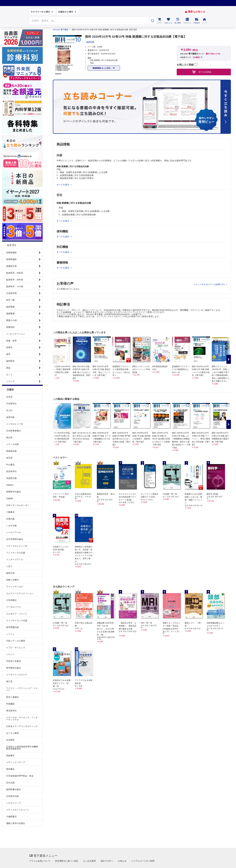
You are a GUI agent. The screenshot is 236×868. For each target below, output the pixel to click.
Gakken (10, 485)
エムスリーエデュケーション (20, 593)
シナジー (10, 654)
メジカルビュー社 (15, 424)
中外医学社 (11, 404)
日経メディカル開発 (16, 641)
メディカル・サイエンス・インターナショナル (22, 718)
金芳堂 (9, 458)
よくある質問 (89, 861)
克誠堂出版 (11, 478)
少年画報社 (11, 600)
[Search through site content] (89, 21)
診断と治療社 (12, 580)
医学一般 (10, 300)
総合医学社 (11, 471)
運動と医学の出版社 (16, 823)
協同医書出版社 (14, 789)
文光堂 (9, 397)
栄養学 (9, 347)
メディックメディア (16, 762)
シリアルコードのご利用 (143, 861)
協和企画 (10, 573)
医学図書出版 (12, 627)
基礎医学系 (11, 266)
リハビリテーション (16, 334)
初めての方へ (107, 861)
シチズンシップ (14, 803)
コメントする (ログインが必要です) (209, 284)
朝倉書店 (10, 756)
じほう (9, 566)
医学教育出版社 (14, 668)
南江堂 (9, 681)
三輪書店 (10, 512)
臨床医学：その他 (15, 286)
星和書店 (10, 769)
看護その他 (11, 320)
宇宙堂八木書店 (14, 661)
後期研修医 (11, 259)
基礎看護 (10, 314)
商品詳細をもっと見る (102, 68)
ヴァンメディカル (15, 587)
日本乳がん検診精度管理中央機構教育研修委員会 (22, 748)
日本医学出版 (12, 796)
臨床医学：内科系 (15, 273)
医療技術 (10, 327)
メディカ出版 (12, 444)
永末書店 (10, 740)
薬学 (8, 354)
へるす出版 (11, 526)
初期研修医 (11, 253)
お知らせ (122, 861)
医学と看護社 (12, 697)
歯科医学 (10, 361)
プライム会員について (40, 861)
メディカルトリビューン (18, 810)
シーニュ (10, 634)
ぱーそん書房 (12, 733)
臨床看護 (10, 307)
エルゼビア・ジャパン (17, 614)
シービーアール (14, 532)
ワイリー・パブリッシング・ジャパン (22, 689)
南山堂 (9, 437)
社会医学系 (11, 293)
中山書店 (10, 465)
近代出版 (10, 783)
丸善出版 (10, 519)
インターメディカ (15, 559)
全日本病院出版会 (15, 539)
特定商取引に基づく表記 (67, 861)
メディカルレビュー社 (17, 546)
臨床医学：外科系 (15, 280)
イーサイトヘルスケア (17, 675)
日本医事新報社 (14, 431)
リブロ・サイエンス (16, 648)
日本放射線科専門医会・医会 (20, 776)
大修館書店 (11, 816)
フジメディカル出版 (16, 553)
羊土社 (9, 410)
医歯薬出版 (11, 451)
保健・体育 (11, 341)
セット (9, 375)
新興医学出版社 (14, 492)
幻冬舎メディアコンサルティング (22, 726)
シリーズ (10, 381)
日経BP (10, 498)
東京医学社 (11, 711)
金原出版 (10, 417)
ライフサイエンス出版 (17, 620)
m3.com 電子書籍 (61, 30)
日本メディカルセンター (18, 505)
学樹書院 (10, 704)
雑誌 (8, 368)
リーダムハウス (14, 607)
